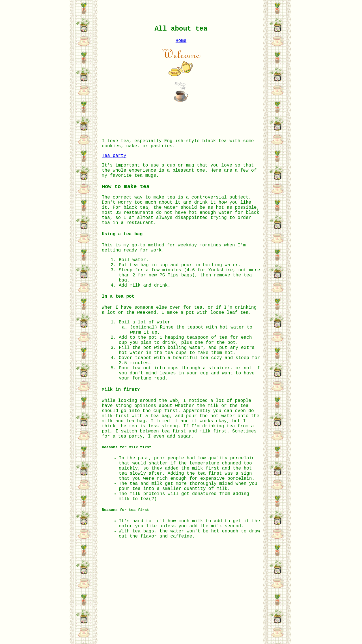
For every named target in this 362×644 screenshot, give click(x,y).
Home (181, 43)
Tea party (114, 161)
